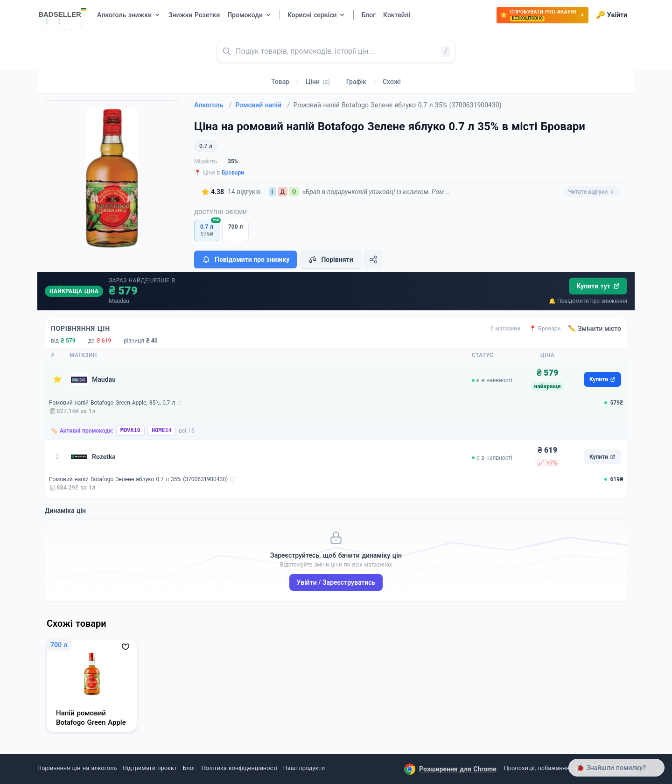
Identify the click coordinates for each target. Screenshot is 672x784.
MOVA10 (130, 431)
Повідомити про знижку (245, 259)
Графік (356, 82)
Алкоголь (213, 105)
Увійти (612, 15)
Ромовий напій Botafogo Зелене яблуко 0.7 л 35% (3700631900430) (138, 479)
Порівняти (330, 259)
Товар (280, 82)
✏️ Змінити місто (595, 329)
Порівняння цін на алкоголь (77, 768)
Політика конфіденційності (240, 768)
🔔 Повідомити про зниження (588, 301)
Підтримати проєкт (150, 768)
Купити (602, 379)
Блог (189, 768)
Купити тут (598, 286)
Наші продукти (304, 768)
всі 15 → (190, 431)
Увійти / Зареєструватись (336, 582)
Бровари (233, 173)
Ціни (318, 82)
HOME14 (162, 431)
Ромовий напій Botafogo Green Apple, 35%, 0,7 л (112, 403)
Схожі (392, 82)
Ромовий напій (262, 105)
